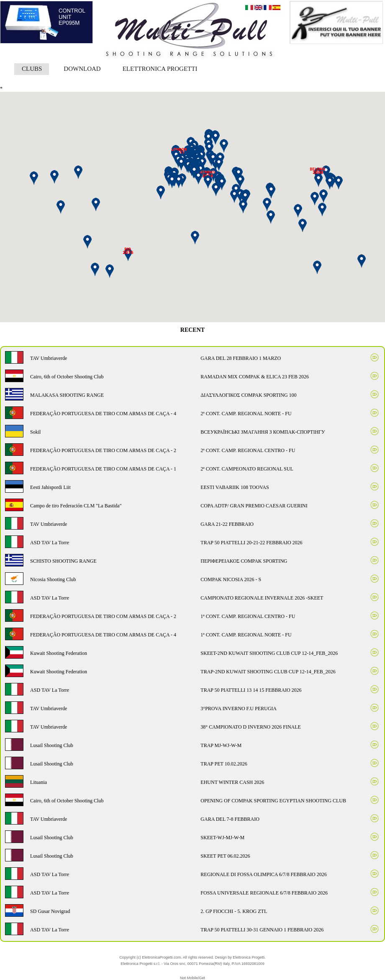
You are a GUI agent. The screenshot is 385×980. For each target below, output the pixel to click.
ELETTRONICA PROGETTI (160, 69)
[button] (245, 198)
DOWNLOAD (82, 69)
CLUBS (32, 69)
